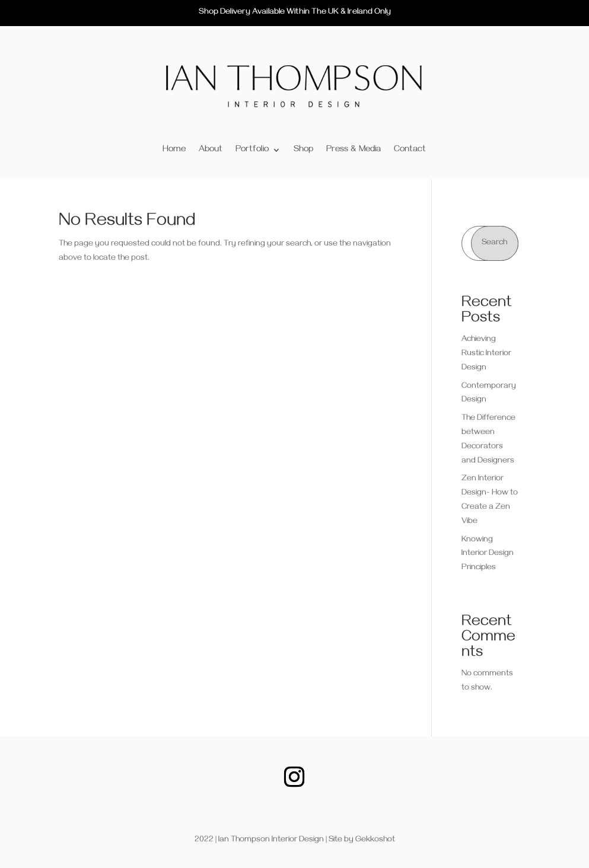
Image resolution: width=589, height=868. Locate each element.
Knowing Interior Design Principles (488, 555)
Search (494, 243)
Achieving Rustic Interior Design (486, 354)
